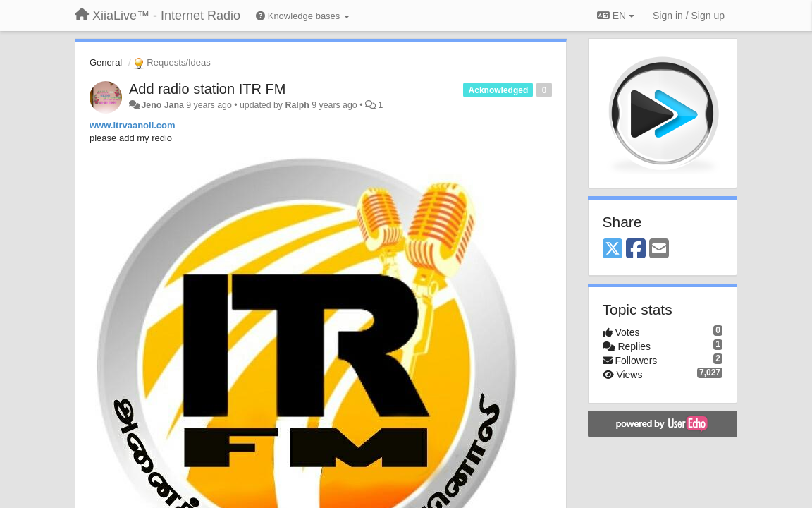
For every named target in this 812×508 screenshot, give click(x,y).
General (106, 62)
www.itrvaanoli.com (133, 125)
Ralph (297, 105)
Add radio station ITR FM (207, 89)
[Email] (659, 249)
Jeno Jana (162, 105)
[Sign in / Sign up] (689, 16)
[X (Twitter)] (613, 249)
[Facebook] (636, 249)
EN (616, 16)
